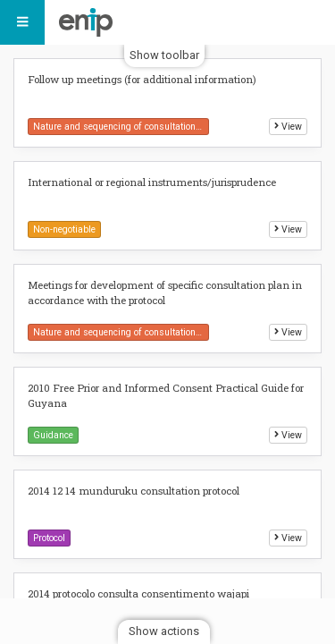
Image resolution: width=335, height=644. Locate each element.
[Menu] (22, 22)
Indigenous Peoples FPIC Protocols (90, 22)
